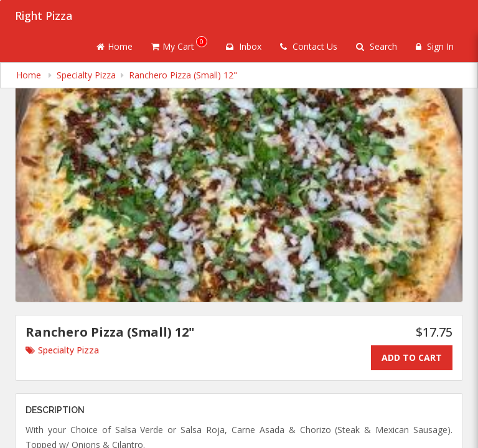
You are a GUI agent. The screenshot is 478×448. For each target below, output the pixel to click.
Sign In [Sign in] (435, 46)
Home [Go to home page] (115, 46)
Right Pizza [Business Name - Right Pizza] (44, 16)
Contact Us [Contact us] (309, 46)
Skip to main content (0, 0)
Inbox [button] (244, 46)
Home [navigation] (30, 75)
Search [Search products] (377, 46)
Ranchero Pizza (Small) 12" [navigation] (183, 75)
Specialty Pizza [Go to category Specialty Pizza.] (62, 350)
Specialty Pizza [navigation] (86, 75)
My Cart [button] (179, 44)
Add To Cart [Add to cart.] (412, 357)
